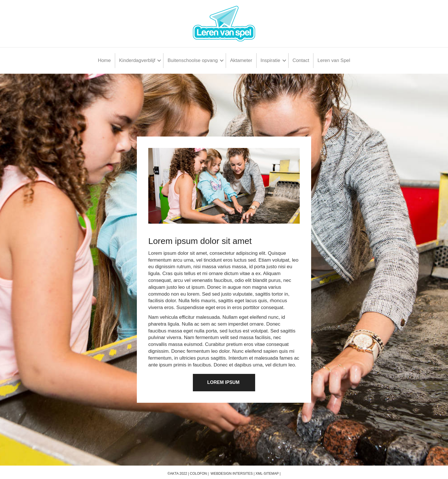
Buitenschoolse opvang (193, 60)
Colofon (198, 474)
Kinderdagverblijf (137, 60)
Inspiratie (270, 60)
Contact (301, 60)
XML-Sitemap (267, 474)
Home (104, 60)
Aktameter (241, 60)
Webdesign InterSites (232, 474)
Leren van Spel (334, 60)
